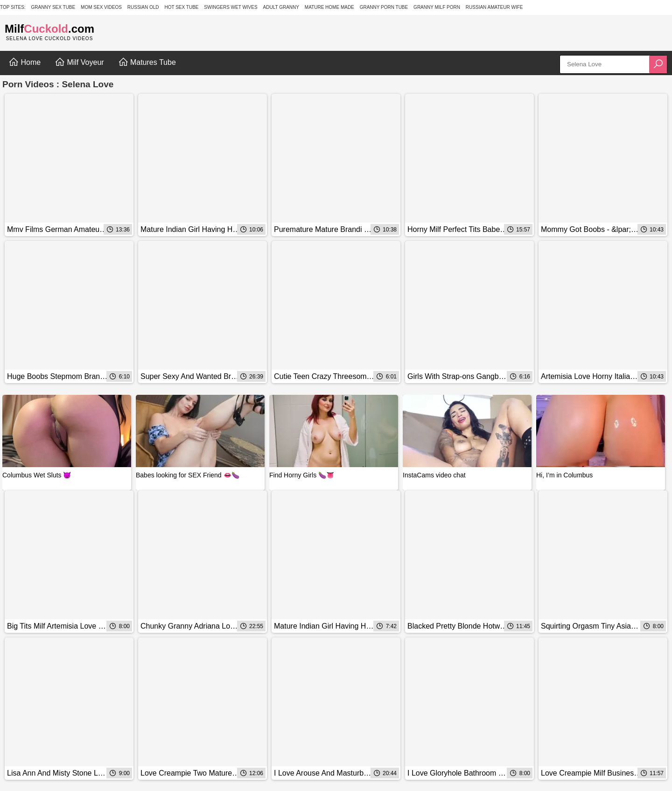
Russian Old (143, 7)
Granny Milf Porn (437, 7)
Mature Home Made (329, 7)
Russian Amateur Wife (494, 7)
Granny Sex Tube (53, 7)
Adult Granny (281, 7)
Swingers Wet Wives (231, 7)
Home (24, 62)
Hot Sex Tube (181, 7)
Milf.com (49, 29)
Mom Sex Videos (101, 7)
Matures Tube (147, 62)
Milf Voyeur (79, 62)
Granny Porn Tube (384, 7)
